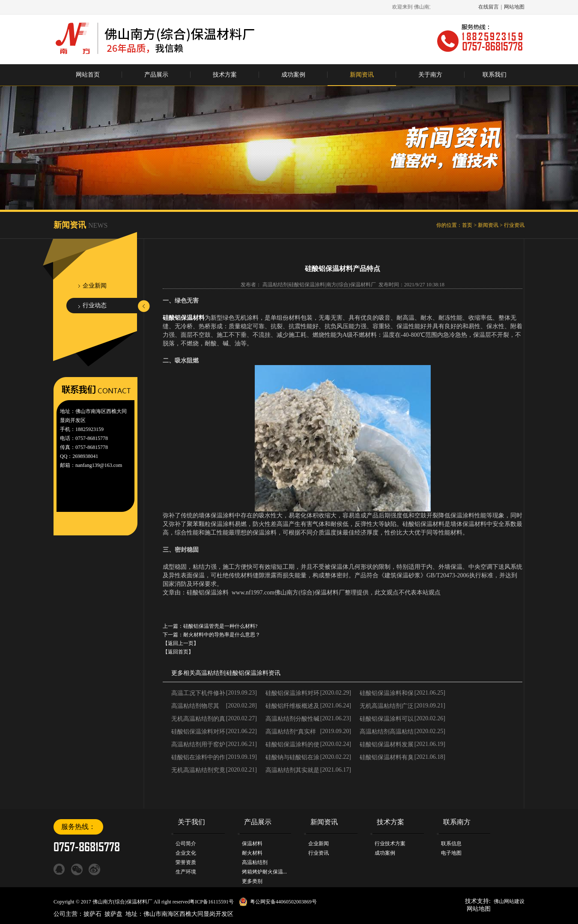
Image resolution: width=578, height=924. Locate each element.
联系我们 (495, 75)
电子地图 (451, 853)
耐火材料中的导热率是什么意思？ (222, 635)
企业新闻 (95, 286)
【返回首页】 (178, 652)
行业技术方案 (390, 844)
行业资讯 (514, 225)
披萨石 (92, 914)
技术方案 (225, 75)
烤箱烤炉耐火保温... (264, 872)
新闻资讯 (362, 75)
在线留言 (489, 7)
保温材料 (252, 844)
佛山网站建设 (509, 901)
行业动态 (95, 305)
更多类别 (252, 881)
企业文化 (186, 853)
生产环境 (186, 872)
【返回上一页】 (181, 643)
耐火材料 (252, 853)
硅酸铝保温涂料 (247, 673)
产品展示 (156, 75)
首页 (467, 225)
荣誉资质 (186, 862)
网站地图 (514, 7)
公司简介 (186, 844)
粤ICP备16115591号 (212, 902)
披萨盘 (113, 914)
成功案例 (293, 75)
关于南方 (430, 75)
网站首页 (88, 75)
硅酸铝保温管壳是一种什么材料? (220, 626)
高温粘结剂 (210, 673)
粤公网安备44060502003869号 (283, 902)
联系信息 (451, 844)
